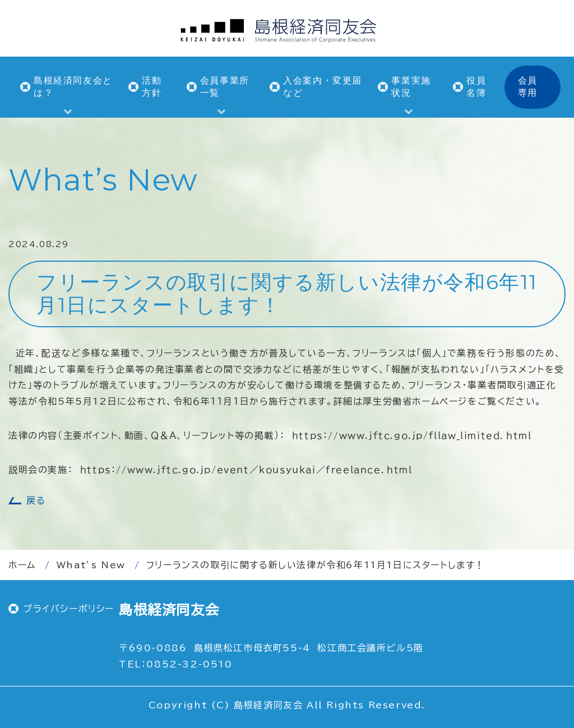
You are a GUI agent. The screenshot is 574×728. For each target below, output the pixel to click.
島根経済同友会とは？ (73, 87)
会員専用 (528, 87)
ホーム (22, 565)
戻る (36, 500)
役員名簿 (476, 87)
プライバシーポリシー (69, 609)
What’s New (91, 565)
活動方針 (152, 87)
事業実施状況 (411, 87)
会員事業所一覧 (225, 87)
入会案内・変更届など (323, 87)
